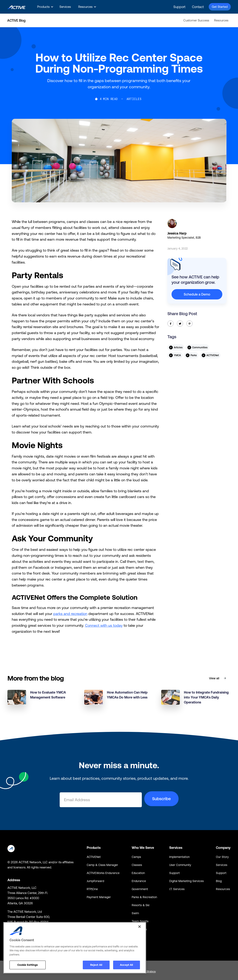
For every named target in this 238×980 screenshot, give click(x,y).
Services (65, 7)
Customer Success (196, 20)
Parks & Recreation (144, 897)
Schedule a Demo (197, 294)
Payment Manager (99, 897)
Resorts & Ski (141, 905)
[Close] (140, 927)
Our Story (222, 857)
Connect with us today (104, 625)
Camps (136, 857)
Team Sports (140, 921)
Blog (219, 881)
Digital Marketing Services (186, 881)
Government (140, 889)
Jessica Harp (177, 233)
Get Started (220, 7)
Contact (198, 7)
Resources (221, 20)
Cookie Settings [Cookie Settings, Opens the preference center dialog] (28, 965)
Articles (134, 99)
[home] (16, 7)
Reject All (96, 965)
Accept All (126, 965)
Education (138, 873)
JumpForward (95, 881)
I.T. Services (177, 889)
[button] (45, 7)
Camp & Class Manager (102, 865)
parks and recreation (70, 614)
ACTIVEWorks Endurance (103, 873)
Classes (137, 865)
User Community (180, 865)
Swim (135, 913)
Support (179, 7)
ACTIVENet (94, 857)
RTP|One (92, 889)
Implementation (179, 857)
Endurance (139, 881)
